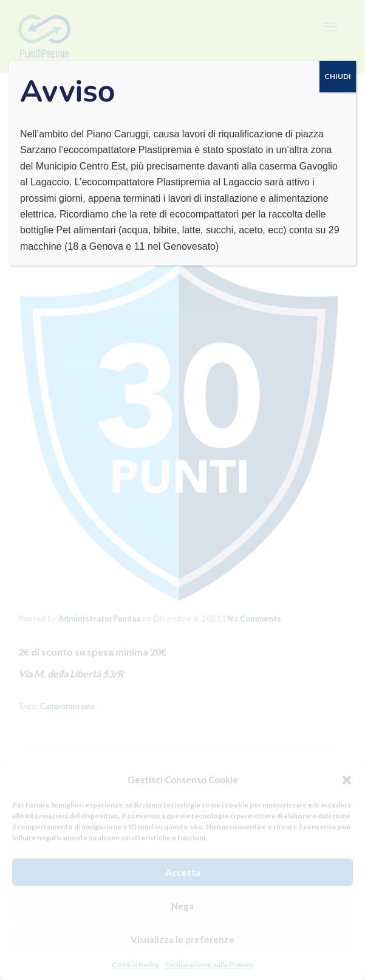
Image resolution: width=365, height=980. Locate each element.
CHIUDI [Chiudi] (338, 76)
